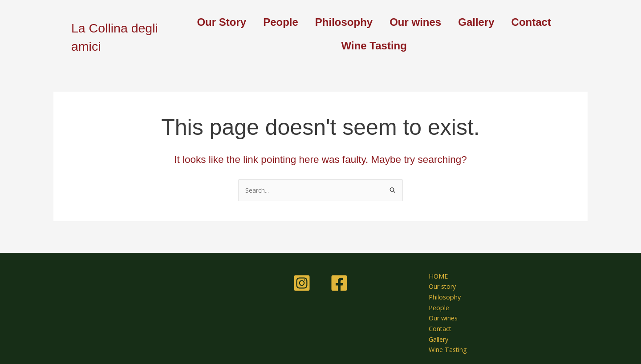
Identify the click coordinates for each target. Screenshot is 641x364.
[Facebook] (339, 279)
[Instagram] (302, 279)
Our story (439, 283)
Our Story (221, 22)
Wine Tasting (374, 46)
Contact (531, 22)
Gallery (476, 22)
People (281, 22)
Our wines (415, 22)
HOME (434, 272)
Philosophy (344, 22)
